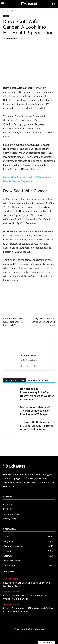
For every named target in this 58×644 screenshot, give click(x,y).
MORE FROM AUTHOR (39, 381)
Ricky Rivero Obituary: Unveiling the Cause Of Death (43, 322)
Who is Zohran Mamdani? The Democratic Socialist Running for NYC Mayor (35, 411)
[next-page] (10, 437)
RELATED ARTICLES (15, 381)
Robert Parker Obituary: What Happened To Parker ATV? (15, 322)
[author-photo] (29, 339)
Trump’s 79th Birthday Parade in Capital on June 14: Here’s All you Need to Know (38, 426)
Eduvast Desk (11, 38)
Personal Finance (11, 579)
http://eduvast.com (29, 360)
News (14, 11)
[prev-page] (5, 437)
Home (6, 11)
